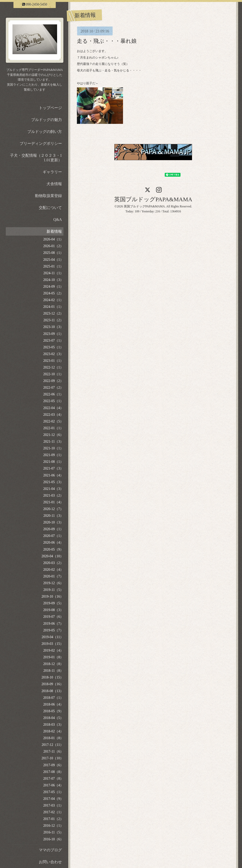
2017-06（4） (53, 785)
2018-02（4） (53, 731)
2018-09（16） (52, 684)
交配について (50, 208)
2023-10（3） (53, 327)
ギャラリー (52, 172)
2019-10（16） (52, 596)
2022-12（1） (53, 367)
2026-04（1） (53, 239)
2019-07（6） (53, 617)
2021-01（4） (53, 502)
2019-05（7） (53, 630)
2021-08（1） (53, 462)
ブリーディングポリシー (41, 143)
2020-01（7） (53, 576)
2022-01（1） (53, 428)
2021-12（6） (53, 435)
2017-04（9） (53, 799)
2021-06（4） (53, 475)
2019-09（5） (53, 603)
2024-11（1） (53, 273)
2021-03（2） (53, 495)
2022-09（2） (53, 381)
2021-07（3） (53, 468)
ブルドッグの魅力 (47, 120)
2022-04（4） (53, 408)
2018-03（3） (53, 725)
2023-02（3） (53, 354)
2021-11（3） (53, 441)
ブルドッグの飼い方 (45, 132)
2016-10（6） (53, 839)
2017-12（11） (53, 745)
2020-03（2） (53, 563)
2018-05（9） (53, 711)
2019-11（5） (53, 590)
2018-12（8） (53, 664)
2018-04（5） (53, 718)
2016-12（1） (53, 826)
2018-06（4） (53, 704)
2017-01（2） (53, 819)
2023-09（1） (53, 334)
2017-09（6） (53, 765)
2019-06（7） (53, 624)
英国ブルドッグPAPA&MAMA (153, 199)
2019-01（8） (53, 657)
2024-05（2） (53, 293)
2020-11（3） (53, 516)
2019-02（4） (53, 650)
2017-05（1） (53, 792)
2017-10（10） (52, 758)
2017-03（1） (53, 805)
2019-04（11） (53, 637)
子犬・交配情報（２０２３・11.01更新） (36, 158)
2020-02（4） (53, 570)
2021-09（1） (53, 455)
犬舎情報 (54, 184)
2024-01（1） (53, 307)
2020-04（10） (52, 556)
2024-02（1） (53, 300)
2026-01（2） (53, 246)
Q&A (58, 219)
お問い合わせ (50, 862)
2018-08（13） (52, 691)
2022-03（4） (53, 415)
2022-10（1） (53, 374)
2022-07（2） (53, 388)
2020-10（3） (53, 522)
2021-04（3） (53, 489)
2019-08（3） (53, 610)
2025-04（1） (53, 260)
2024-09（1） (53, 287)
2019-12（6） (53, 583)
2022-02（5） (53, 421)
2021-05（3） (53, 482)
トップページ (50, 108)
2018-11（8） (53, 671)
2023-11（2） (53, 320)
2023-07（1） (53, 340)
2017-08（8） (53, 772)
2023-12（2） (53, 313)
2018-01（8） (53, 738)
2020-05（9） (53, 549)
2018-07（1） (53, 698)
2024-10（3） (53, 280)
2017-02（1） (53, 812)
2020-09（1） (53, 529)
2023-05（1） (53, 347)
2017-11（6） (53, 751)
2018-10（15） (52, 677)
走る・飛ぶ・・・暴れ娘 (107, 41)
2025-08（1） (53, 253)
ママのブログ (50, 850)
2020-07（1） (53, 536)
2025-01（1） (53, 266)
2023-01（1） (53, 361)
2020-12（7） (53, 509)
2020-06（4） (53, 542)
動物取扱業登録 (48, 196)
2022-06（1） (53, 394)
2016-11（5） (53, 832)
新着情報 (54, 231)
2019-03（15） (52, 644)
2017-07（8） (53, 779)
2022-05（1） (53, 401)
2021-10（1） (53, 448)
